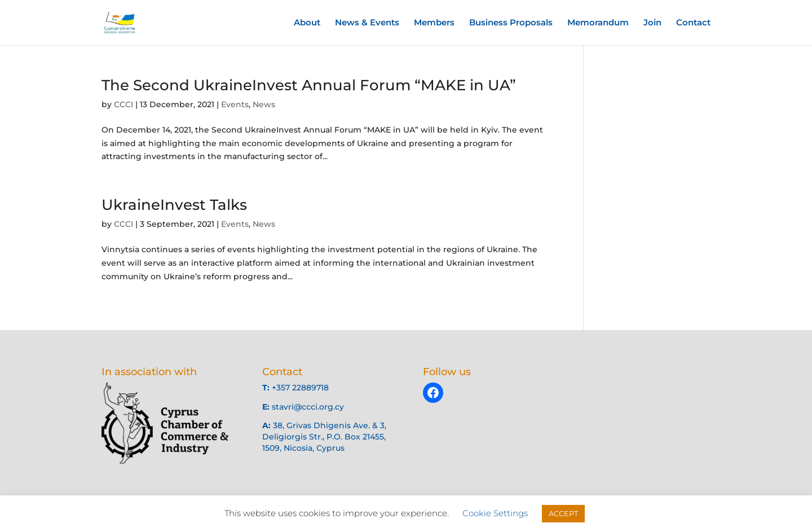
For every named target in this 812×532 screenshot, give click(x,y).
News (264, 104)
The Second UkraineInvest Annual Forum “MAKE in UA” (309, 85)
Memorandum (598, 23)
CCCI (123, 104)
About (307, 23)
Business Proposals (511, 23)
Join (652, 23)
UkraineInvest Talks (174, 205)
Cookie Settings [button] (495, 513)
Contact (693, 23)
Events (235, 104)
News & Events (367, 23)
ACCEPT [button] (563, 513)
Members (434, 23)
